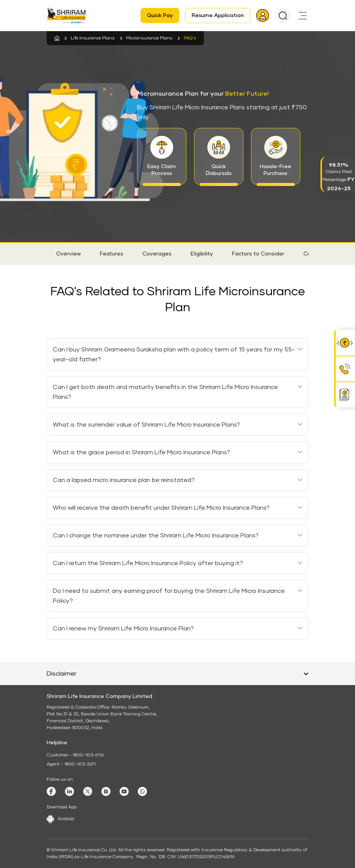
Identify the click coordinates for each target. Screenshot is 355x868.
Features (112, 254)
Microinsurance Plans (149, 38)
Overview (69, 254)
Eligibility (202, 254)
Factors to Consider (258, 254)
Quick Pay (160, 16)
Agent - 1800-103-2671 (71, 764)
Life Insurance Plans (93, 38)
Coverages (157, 254)
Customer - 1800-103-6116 (75, 755)
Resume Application (218, 16)
